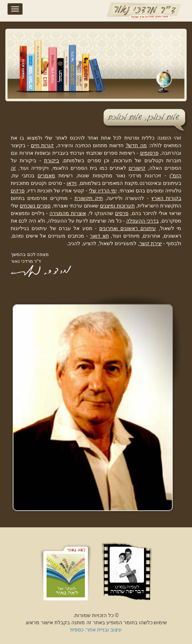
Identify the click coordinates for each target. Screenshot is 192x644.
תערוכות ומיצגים (117, 206)
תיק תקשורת (89, 198)
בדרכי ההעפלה (142, 221)
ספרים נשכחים (35, 206)
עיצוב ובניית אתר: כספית (96, 630)
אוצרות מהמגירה (68, 213)
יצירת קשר (151, 243)
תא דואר (99, 236)
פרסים (122, 213)
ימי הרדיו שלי (103, 191)
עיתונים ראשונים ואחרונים (128, 228)
